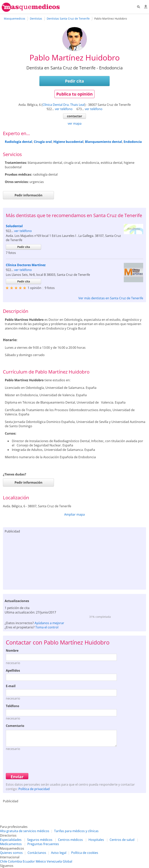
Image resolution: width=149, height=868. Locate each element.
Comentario (15, 726)
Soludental (14, 226)
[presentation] (35, 762)
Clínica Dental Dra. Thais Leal (64, 105)
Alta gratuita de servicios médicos (25, 831)
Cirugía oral (43, 142)
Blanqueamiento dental (104, 142)
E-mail (11, 686)
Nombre (12, 651)
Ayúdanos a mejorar (49, 623)
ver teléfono (64, 109)
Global (67, 861)
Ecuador (29, 861)
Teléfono (13, 706)
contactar (74, 116)
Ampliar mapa (74, 514)
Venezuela (54, 861)
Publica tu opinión (74, 94)
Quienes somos (11, 853)
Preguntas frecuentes (43, 844)
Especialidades (11, 840)
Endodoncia (133, 142)
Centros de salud (122, 840)
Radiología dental (19, 142)
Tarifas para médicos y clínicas (76, 831)
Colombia (15, 861)
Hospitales (96, 840)
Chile (4, 861)
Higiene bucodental (68, 142)
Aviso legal (59, 853)
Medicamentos (11, 844)
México (41, 861)
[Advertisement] (74, 561)
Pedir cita (74, 81)
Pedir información (29, 195)
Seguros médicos (40, 840)
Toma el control (47, 627)
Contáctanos (37, 853)
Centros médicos (70, 840)
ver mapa (75, 123)
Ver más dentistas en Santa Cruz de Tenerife (111, 298)
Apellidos (13, 670)
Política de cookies (85, 853)
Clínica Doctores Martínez (26, 265)
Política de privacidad (34, 789)
